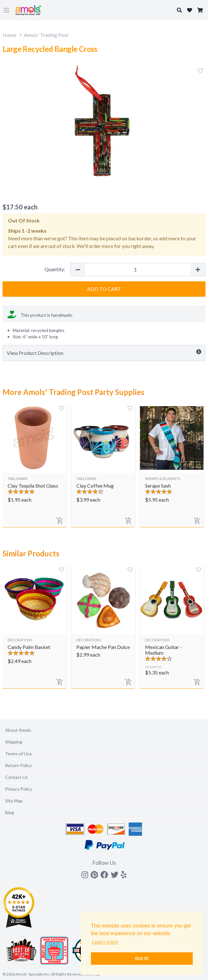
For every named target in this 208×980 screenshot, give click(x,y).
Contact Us (17, 777)
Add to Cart (104, 289)
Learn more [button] (105, 942)
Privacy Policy (19, 789)
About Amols (18, 730)
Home (9, 35)
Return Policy (18, 765)
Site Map (14, 801)
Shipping (14, 742)
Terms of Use (18, 754)
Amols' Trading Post (46, 35)
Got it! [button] (142, 958)
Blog (10, 812)
